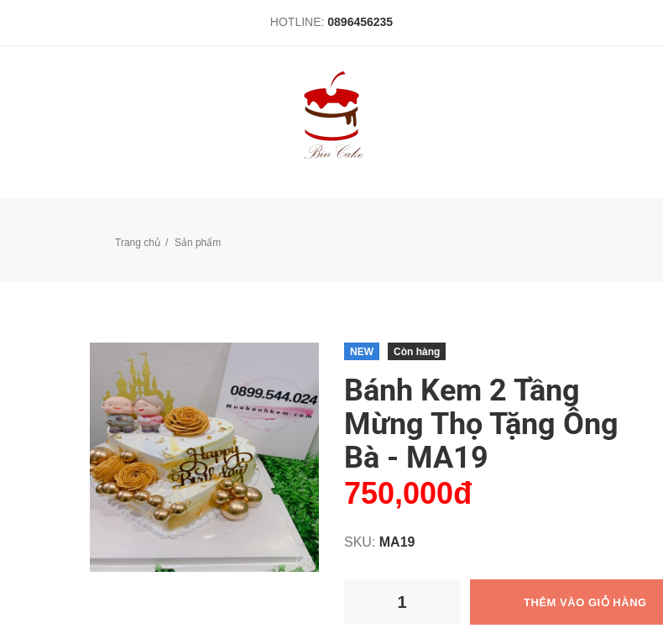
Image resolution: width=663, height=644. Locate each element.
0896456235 (360, 22)
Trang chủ (138, 243)
